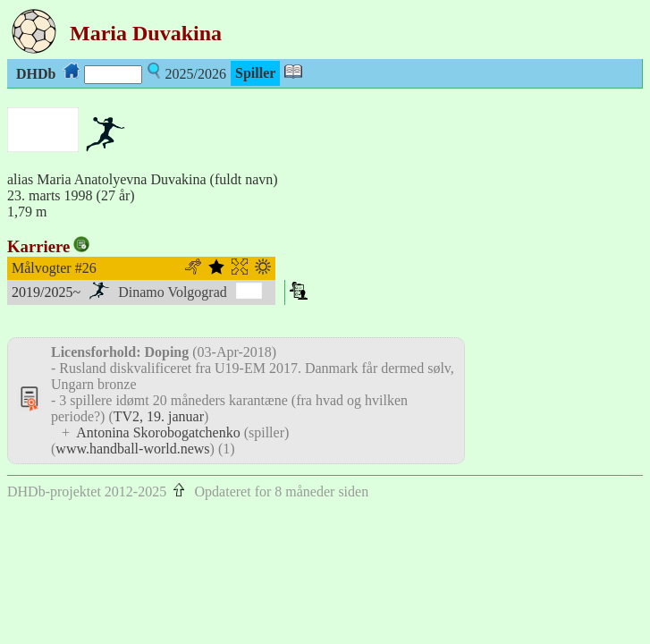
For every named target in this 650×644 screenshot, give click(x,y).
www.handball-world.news (132, 449)
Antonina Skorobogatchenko (158, 432)
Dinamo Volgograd (173, 292)
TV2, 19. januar (159, 416)
